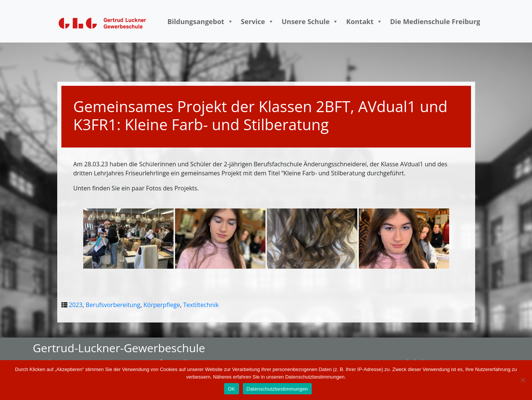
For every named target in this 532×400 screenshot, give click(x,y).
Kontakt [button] (364, 21)
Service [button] (258, 21)
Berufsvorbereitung (113, 305)
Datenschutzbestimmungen (277, 389)
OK (231, 389)
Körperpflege (162, 305)
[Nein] (523, 380)
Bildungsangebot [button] (200, 21)
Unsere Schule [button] (310, 21)
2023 (76, 305)
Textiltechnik (201, 305)
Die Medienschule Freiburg (435, 21)
